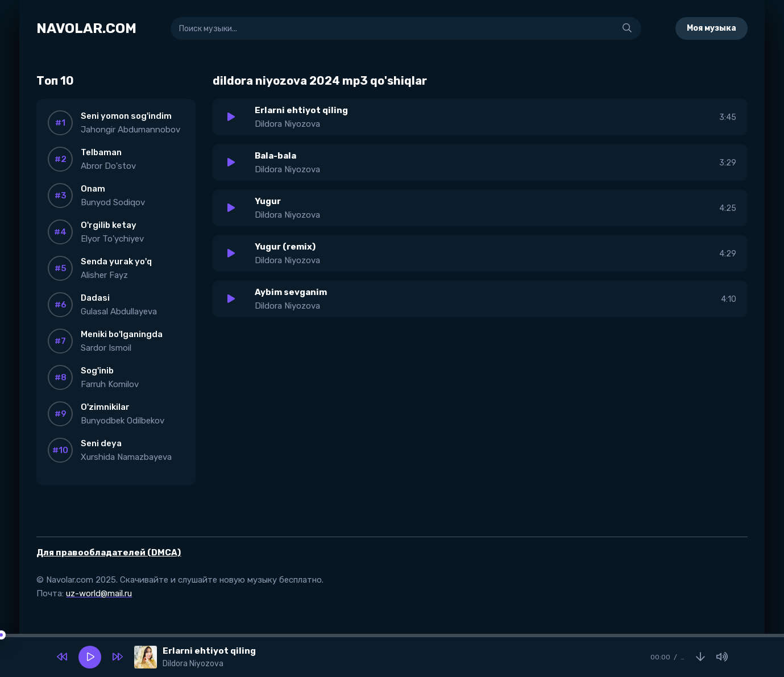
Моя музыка (712, 28)
